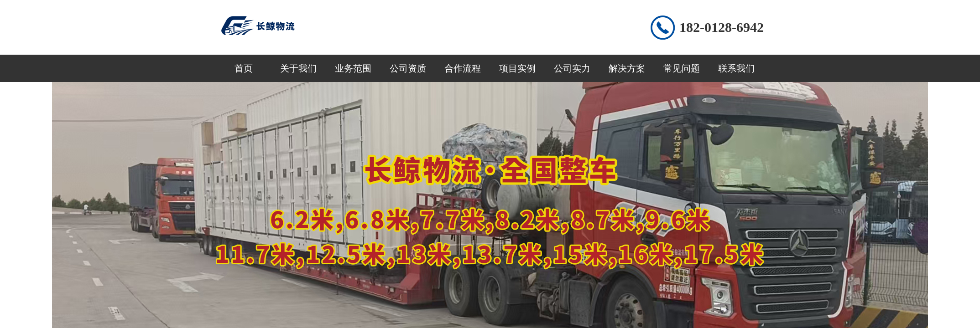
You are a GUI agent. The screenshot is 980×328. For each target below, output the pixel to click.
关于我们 (298, 68)
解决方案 (627, 68)
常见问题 (682, 68)
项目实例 (517, 68)
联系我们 (736, 68)
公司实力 (572, 68)
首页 (244, 68)
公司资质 (408, 68)
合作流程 (463, 68)
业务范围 (353, 68)
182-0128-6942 (722, 27)
